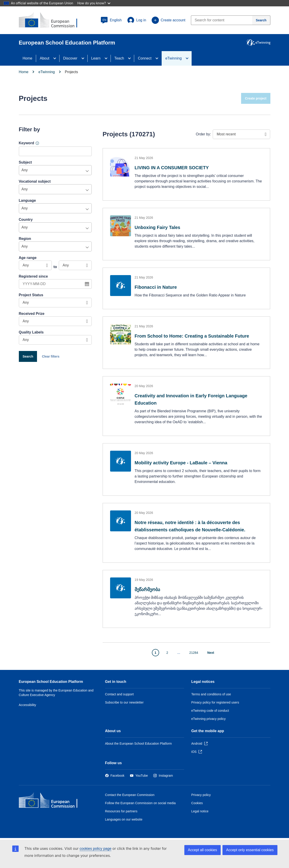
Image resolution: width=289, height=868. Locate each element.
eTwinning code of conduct (210, 711)
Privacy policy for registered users (215, 702)
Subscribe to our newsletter (124, 702)
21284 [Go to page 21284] (194, 653)
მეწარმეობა (147, 589)
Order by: (204, 134)
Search (28, 356)
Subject (25, 162)
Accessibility (28, 705)
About (44, 58)
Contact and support (119, 694)
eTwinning (173, 58)
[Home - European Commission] (52, 801)
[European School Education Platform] (52, 20)
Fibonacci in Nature (156, 287)
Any (25, 170)
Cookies (197, 803)
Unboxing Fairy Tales (157, 227)
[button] (111, 20)
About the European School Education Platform (138, 744)
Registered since (33, 276)
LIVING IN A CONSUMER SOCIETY (172, 168)
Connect (145, 58)
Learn (96, 58)
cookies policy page (96, 849)
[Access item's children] (56, 58)
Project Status (31, 295)
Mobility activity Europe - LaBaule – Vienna (181, 463)
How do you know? (94, 3)
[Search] (261, 20)
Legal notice (200, 811)
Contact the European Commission (130, 795)
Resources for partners (121, 811)
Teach (119, 58)
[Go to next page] (213, 653)
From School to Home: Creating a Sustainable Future (192, 336)
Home (28, 58)
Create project (256, 98)
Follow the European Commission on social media (140, 803)
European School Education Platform (51, 682)
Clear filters (51, 356)
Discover (70, 58)
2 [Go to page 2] (167, 653)
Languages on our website (124, 819)
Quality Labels (31, 332)
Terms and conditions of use (211, 694)
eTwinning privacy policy (209, 719)
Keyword (27, 143)
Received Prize (32, 314)
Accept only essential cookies (250, 850)
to (55, 267)
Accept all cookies (203, 850)
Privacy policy (201, 795)
